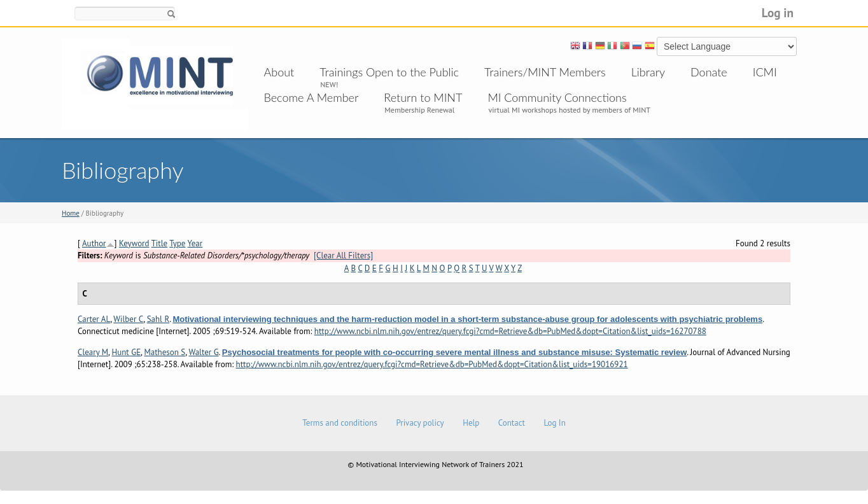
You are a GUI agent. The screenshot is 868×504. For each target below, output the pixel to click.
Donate (709, 72)
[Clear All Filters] (343, 255)
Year (195, 243)
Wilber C (128, 319)
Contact (512, 423)
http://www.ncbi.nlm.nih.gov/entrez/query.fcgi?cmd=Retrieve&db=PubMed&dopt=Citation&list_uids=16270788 (510, 331)
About (279, 72)
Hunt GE (126, 352)
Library (648, 72)
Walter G (203, 352)
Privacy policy (420, 423)
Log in (778, 12)
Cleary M (93, 352)
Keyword (134, 243)
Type (177, 243)
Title (160, 243)
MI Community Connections (557, 97)
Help (471, 423)
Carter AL (94, 319)
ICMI (765, 72)
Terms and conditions (340, 423)
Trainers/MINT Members (545, 72)
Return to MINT (423, 97)
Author (94, 243)
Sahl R (158, 319)
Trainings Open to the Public (389, 72)
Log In (554, 423)
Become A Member (311, 97)
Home (71, 213)
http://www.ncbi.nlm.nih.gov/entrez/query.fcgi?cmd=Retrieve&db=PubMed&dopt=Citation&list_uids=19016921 (432, 364)
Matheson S (164, 352)
